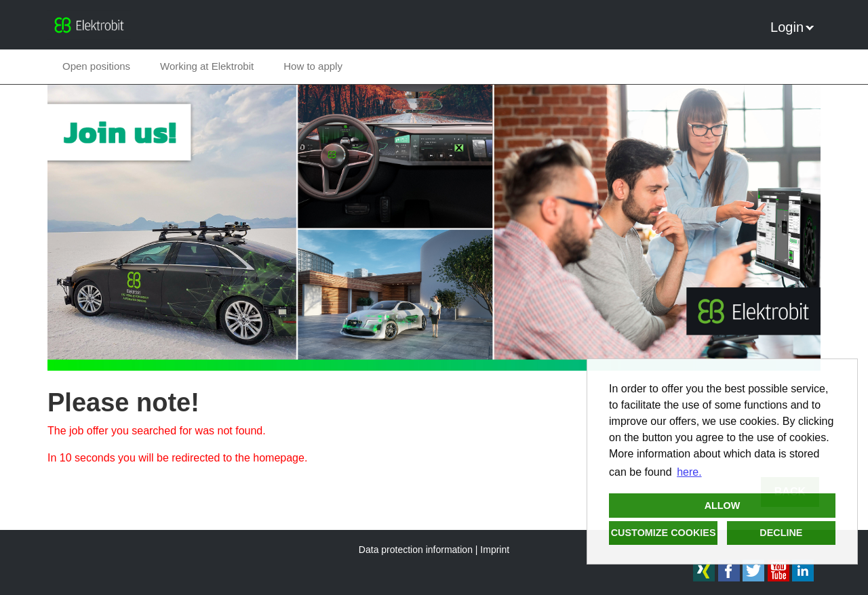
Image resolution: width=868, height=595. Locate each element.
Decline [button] (781, 533)
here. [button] (689, 472)
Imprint (495, 550)
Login (792, 27)
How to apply (313, 66)
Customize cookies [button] (664, 533)
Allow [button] (723, 506)
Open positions (96, 66)
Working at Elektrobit (207, 66)
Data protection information (416, 550)
